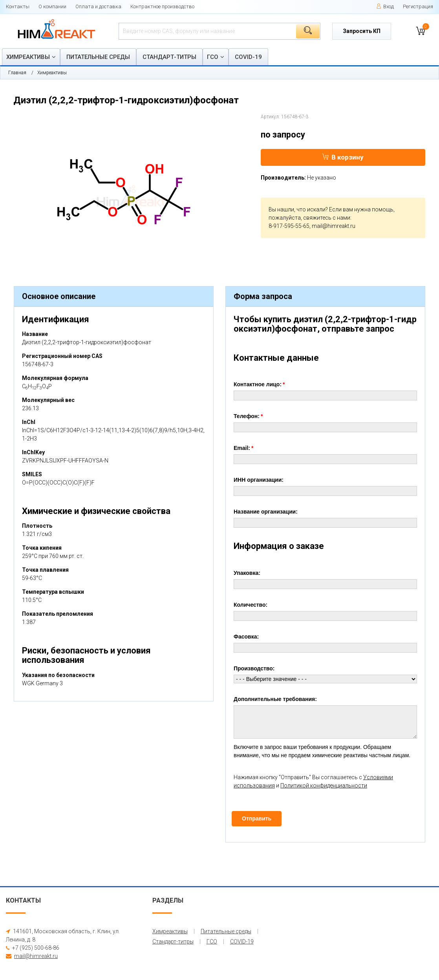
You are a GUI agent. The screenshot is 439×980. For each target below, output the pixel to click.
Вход (385, 6)
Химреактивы (28, 57)
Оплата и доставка (98, 6)
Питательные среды (98, 57)
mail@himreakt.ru (334, 226)
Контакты (18, 6)
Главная (17, 73)
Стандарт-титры (169, 57)
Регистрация (418, 6)
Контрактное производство (162, 6)
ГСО (213, 57)
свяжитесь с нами (327, 218)
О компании (52, 6)
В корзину (343, 157)
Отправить (257, 819)
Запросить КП (362, 31)
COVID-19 (248, 57)
